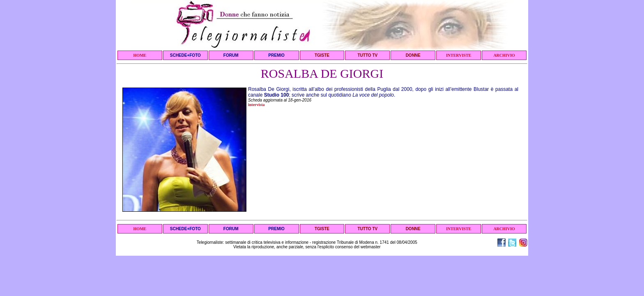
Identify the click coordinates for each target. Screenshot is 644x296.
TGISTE (322, 55)
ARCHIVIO (504, 55)
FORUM (231, 55)
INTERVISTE (459, 55)
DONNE (413, 55)
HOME (140, 55)
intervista (256, 105)
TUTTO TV (367, 55)
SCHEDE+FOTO (185, 55)
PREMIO (276, 55)
